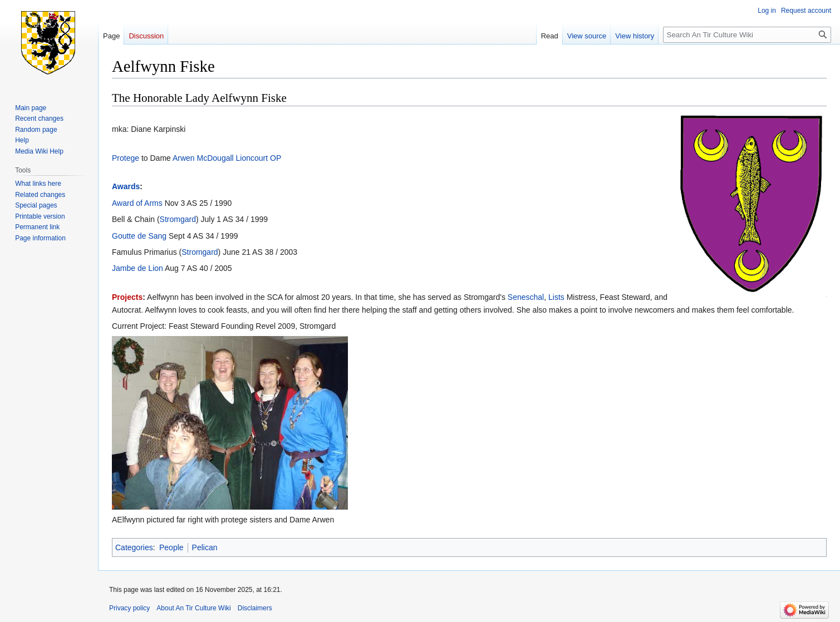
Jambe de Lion (137, 268)
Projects (127, 297)
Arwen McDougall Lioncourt (220, 158)
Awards (126, 186)
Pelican (205, 547)
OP (276, 158)
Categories (134, 547)
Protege (126, 158)
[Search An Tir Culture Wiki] (747, 35)
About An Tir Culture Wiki (193, 608)
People (171, 547)
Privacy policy (129, 608)
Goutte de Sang (139, 236)
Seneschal (526, 297)
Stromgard (178, 219)
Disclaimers (255, 608)
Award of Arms (137, 203)
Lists (556, 297)
